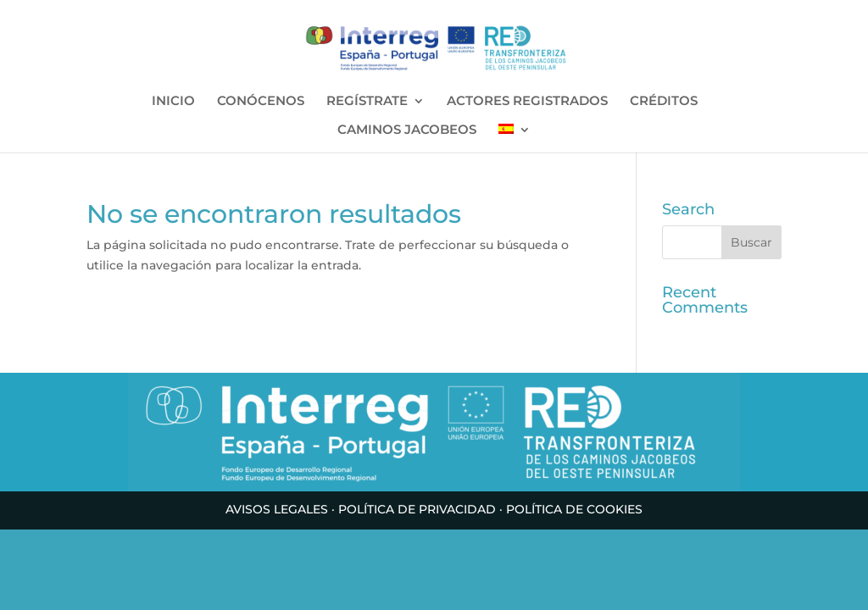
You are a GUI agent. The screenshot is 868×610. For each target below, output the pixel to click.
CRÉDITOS (664, 102)
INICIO (173, 102)
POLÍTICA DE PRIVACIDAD (417, 509)
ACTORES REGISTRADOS (527, 102)
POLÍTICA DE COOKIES (574, 509)
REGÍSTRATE (367, 102)
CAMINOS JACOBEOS (407, 130)
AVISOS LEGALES (277, 509)
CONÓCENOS (261, 102)
